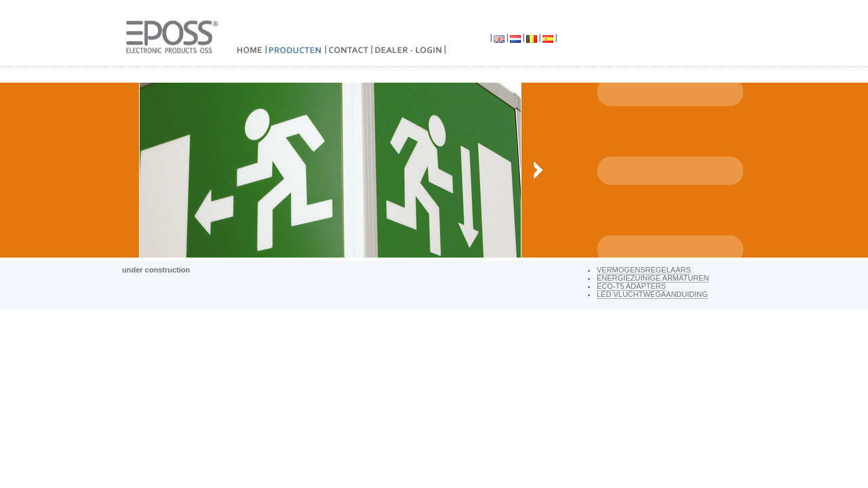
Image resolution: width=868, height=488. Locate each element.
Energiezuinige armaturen (653, 278)
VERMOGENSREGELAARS (644, 270)
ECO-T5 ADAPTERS (631, 286)
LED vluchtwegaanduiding (652, 294)
